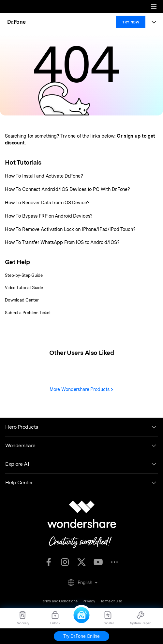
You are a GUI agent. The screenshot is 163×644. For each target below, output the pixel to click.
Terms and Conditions (59, 601)
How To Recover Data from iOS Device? (47, 202)
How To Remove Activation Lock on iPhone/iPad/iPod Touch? (70, 229)
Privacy (89, 601)
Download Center (22, 300)
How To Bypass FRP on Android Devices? (49, 216)
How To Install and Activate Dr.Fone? (44, 176)
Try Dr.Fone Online (81, 636)
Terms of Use (111, 601)
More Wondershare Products (82, 389)
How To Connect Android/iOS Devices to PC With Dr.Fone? (67, 189)
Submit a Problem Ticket (28, 313)
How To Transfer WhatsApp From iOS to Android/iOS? (62, 242)
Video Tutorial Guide (24, 288)
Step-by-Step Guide (24, 275)
